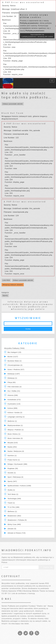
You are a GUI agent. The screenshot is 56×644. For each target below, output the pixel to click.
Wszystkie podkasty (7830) (14, 348)
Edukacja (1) (12, 378)
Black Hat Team (12, 113)
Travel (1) (11, 503)
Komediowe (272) (14, 400)
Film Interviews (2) (15, 387)
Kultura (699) (13, 408)
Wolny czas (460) (14, 524)
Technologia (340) (14, 499)
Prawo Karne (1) (14, 460)
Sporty (5, 295)
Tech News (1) (13, 494)
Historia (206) (13, 395)
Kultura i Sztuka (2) (15, 413)
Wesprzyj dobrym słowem (13, 285)
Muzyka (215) (13, 443)
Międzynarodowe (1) (15, 425)
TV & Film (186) (14, 507)
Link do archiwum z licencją (23, 593)
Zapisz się (46, 567)
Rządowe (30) (13, 468)
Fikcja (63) (12, 382)
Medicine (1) (12, 421)
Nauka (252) (12, 447)
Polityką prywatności (29, 23)
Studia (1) (11, 490)
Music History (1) (14, 434)
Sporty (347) (12, 481)
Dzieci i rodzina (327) (16, 369)
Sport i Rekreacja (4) (15, 477)
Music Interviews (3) (15, 438)
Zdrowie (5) (12, 529)
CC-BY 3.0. (6, 593)
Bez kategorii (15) (14, 352)
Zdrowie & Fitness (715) (17, 533)
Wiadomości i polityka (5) (17, 520)
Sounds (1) (12, 473)
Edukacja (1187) (14, 374)
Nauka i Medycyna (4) (16, 451)
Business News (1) (15, 361)
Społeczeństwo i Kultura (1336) (19, 486)
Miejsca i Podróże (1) (16, 430)
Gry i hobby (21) (14, 391)
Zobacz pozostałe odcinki (13, 104)
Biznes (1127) (13, 357)
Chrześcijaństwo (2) (15, 365)
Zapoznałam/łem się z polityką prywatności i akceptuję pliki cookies (37, 36)
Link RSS (6, 280)
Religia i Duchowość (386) (17, 464)
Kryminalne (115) (14, 404)
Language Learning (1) (16, 417)
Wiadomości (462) (14, 516)
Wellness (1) (12, 511)
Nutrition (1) (12, 456)
